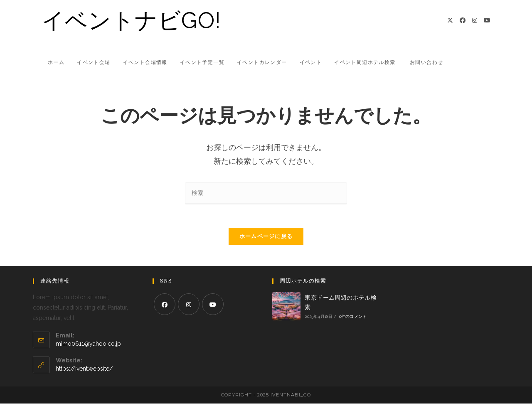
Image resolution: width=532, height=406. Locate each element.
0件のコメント (353, 319)
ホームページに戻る (266, 238)
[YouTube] (487, 20)
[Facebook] (463, 20)
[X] (450, 20)
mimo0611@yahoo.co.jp (88, 346)
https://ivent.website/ (84, 371)
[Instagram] (475, 20)
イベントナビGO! (131, 20)
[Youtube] (213, 306)
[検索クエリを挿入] (266, 193)
